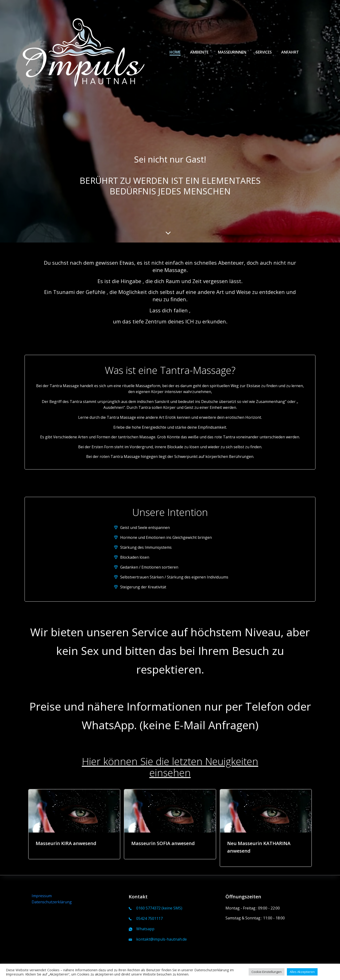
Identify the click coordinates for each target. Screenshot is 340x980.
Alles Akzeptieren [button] (302, 972)
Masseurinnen (232, 52)
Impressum (42, 896)
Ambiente (199, 52)
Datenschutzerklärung (52, 902)
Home (175, 52)
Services (264, 52)
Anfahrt (290, 52)
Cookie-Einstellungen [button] (267, 972)
